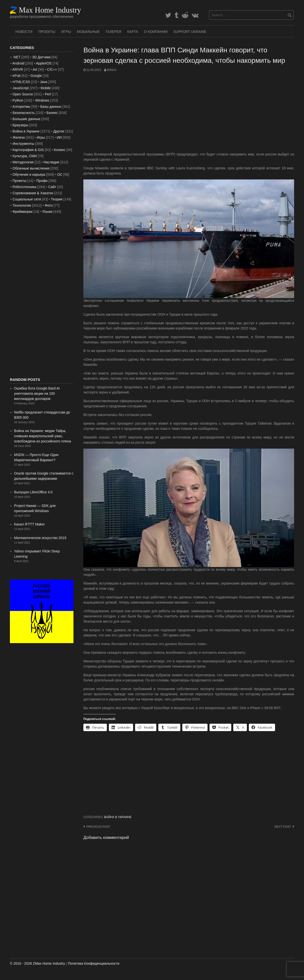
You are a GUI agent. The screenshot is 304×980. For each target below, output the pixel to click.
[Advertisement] (189, 112)
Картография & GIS (28, 150)
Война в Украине (118, 817)
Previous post (98, 827)
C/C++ (52, 69)
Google (36, 76)
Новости (24, 32)
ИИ (59, 137)
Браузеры (21, 125)
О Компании (156, 32)
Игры (66, 32)
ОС (60, 174)
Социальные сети (27, 199)
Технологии (22, 205)
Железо (19, 137)
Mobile (46, 88)
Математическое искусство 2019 (40, 538)
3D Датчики (41, 57)
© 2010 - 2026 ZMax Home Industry (37, 963)
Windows (42, 100)
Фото (49, 205)
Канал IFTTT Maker (29, 524)
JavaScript (21, 88)
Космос (59, 150)
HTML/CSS (21, 82)
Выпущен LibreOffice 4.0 (33, 492)
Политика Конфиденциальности (94, 963)
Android (18, 63)
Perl (48, 94)
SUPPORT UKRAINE (190, 32)
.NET (17, 57)
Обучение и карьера (29, 174)
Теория (57, 199)
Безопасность (24, 113)
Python (18, 100)
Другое (59, 131)
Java (44, 82)
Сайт (52, 187)
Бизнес (52, 113)
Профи (42, 181)
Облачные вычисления (31, 168)
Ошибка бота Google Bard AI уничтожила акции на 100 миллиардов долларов (37, 393)
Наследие (51, 162)
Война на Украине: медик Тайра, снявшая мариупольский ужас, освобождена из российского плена (43, 436)
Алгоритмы (22, 107)
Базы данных (51, 107)
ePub (17, 76)
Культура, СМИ (25, 156)
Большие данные (26, 119)
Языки (47, 212)
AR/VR (18, 69)
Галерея (114, 32)
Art (35, 69)
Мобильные (88, 32)
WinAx (112, 70)
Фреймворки (23, 212)
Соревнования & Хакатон (33, 193)
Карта (133, 32)
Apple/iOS (44, 63)
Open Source (23, 94)
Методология (23, 162)
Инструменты (23, 144)
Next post (283, 827)
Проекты (47, 32)
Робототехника (24, 187)
